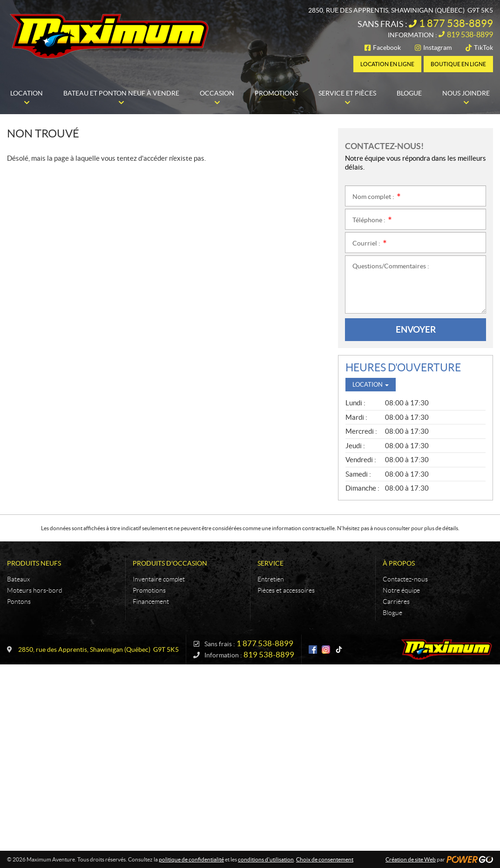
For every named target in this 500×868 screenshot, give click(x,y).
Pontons (19, 601)
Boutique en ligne (458, 64)
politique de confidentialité (191, 859)
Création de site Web (411, 859)
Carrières (396, 601)
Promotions (149, 590)
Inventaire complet (159, 579)
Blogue (392, 613)
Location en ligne (387, 64)
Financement (151, 601)
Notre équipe (401, 590)
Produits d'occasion (170, 563)
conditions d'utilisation (266, 859)
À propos (399, 563)
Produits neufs (34, 563)
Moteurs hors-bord (35, 590)
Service (270, 563)
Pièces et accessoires (286, 590)
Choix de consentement (325, 859)
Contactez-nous (405, 579)
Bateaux (18, 579)
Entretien (271, 579)
